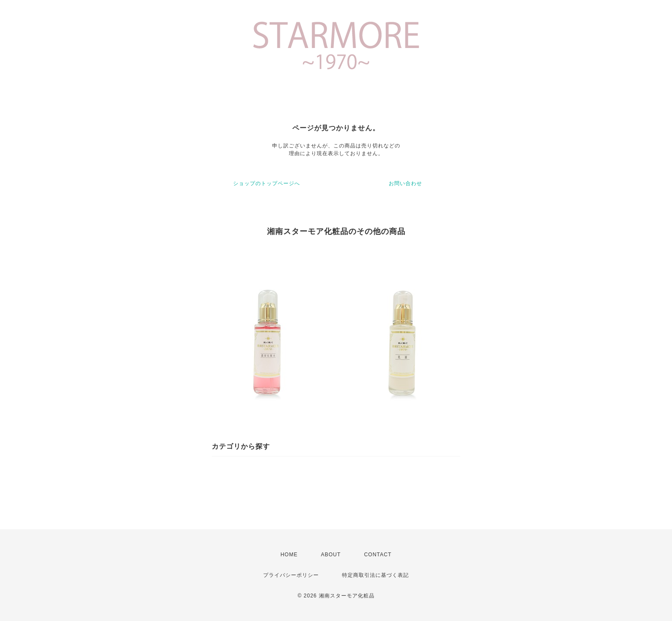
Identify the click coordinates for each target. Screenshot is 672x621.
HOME (289, 555)
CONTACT (378, 555)
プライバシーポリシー (291, 575)
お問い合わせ (405, 183)
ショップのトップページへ (267, 183)
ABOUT (331, 555)
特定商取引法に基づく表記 (375, 575)
